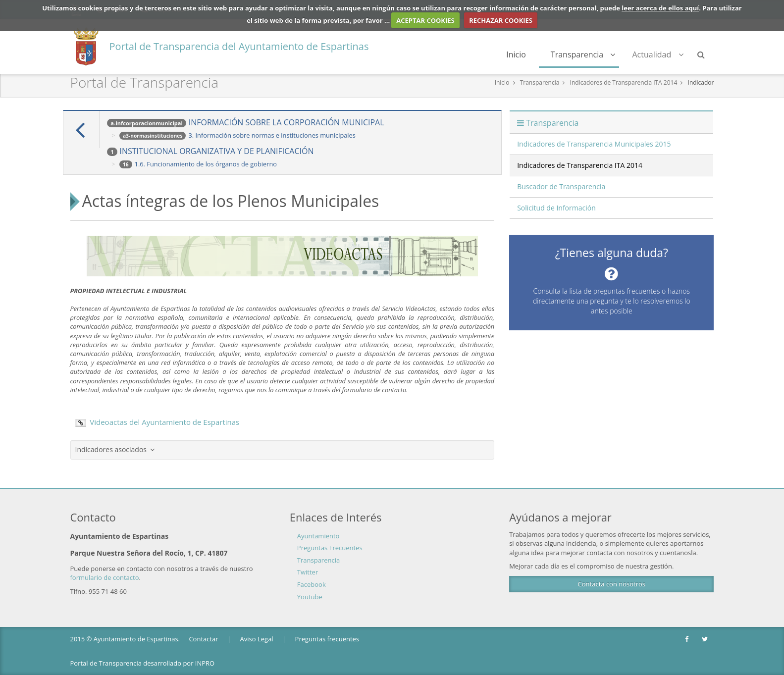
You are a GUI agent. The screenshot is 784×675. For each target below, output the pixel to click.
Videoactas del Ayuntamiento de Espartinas (157, 422)
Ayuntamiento (318, 536)
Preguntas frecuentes (327, 639)
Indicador (701, 82)
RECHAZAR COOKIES (501, 20)
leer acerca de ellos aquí (660, 8)
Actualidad (657, 54)
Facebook (312, 584)
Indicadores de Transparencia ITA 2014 (624, 82)
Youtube (310, 597)
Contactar (203, 639)
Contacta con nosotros (612, 584)
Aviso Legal (257, 639)
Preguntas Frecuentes (330, 548)
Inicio (516, 54)
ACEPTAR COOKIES (425, 20)
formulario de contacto (105, 577)
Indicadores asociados (115, 449)
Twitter (308, 572)
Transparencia (583, 54)
